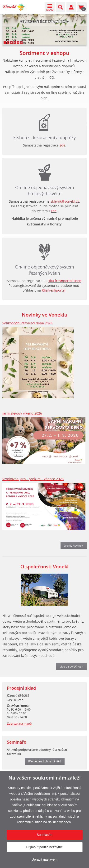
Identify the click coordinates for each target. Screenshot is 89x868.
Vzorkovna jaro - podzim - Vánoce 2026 (33, 479)
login (44, 251)
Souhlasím (44, 835)
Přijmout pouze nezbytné (44, 847)
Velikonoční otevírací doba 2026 (27, 323)
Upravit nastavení (44, 859)
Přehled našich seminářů (45, 761)
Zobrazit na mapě (19, 723)
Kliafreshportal (54, 290)
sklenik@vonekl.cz (65, 201)
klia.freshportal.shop (65, 281)
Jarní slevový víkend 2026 (22, 413)
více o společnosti (71, 666)
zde (62, 145)
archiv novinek (74, 546)
